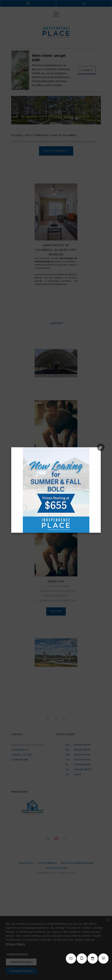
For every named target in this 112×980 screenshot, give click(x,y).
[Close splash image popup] (101, 447)
